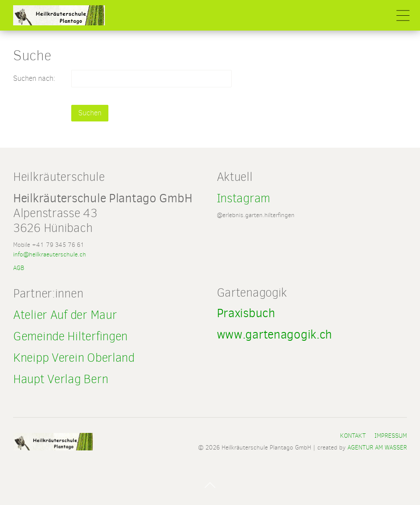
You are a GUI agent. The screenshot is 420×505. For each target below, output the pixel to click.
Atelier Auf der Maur (65, 315)
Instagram (245, 198)
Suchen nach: (34, 78)
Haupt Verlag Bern (61, 379)
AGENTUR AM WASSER (377, 447)
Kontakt (353, 436)
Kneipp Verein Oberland (74, 358)
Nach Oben (210, 485)
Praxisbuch (246, 313)
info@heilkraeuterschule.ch (50, 254)
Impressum (391, 436)
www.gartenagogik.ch (275, 334)
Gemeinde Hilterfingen (70, 336)
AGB (19, 268)
